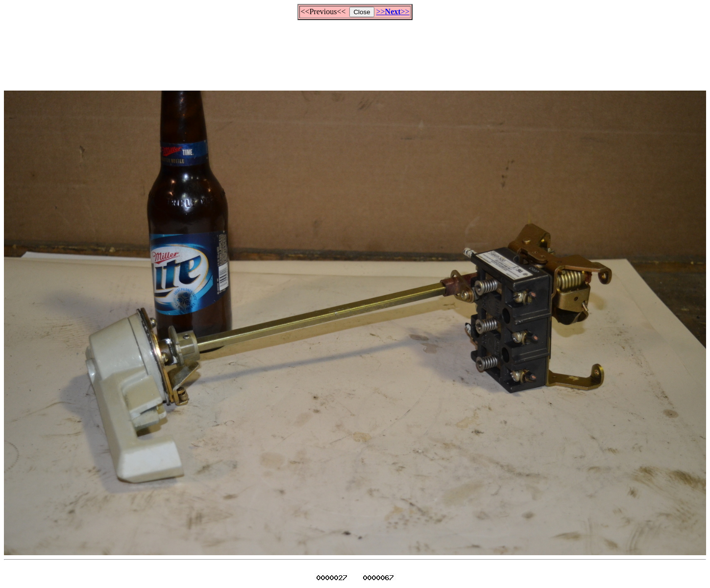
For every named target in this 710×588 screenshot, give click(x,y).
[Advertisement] (355, 51)
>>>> (393, 12)
